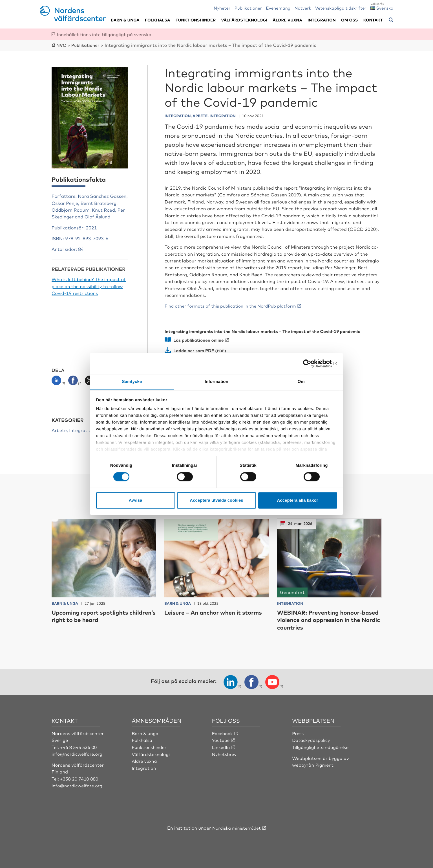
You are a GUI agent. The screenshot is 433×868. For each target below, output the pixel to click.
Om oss (349, 20)
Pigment (325, 764)
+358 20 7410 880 (80, 778)
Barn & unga (125, 20)
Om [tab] (301, 382)
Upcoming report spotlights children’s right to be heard (93, 615)
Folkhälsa (157, 20)
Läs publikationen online (200, 339)
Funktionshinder (196, 20)
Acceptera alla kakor (298, 500)
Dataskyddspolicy (312, 739)
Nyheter (222, 8)
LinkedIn (221, 746)
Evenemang (278, 8)
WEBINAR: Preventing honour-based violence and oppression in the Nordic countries (326, 619)
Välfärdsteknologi (244, 20)
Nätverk (303, 8)
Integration (322, 20)
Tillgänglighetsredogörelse (321, 746)
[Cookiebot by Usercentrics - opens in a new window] (312, 363)
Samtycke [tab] (132, 382)
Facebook (223, 732)
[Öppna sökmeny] (391, 20)
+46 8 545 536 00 (79, 746)
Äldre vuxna (288, 20)
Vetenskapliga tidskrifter (341, 8)
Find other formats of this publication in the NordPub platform (234, 305)
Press (298, 732)
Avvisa (136, 500)
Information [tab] (216, 382)
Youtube (221, 739)
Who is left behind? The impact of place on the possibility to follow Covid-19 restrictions (89, 286)
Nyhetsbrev (225, 753)
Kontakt (373, 20)
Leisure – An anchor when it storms (206, 615)
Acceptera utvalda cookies (216, 500)
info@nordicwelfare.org (78, 753)
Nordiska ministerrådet (237, 827)
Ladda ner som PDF (195, 349)
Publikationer (248, 8)
